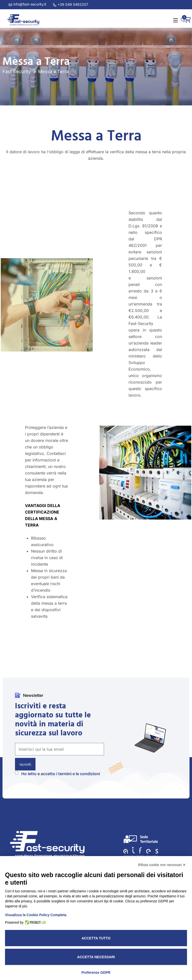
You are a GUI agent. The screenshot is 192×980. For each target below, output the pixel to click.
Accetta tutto (96, 938)
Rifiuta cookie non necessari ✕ (162, 865)
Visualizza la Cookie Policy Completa (36, 915)
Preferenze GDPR (96, 972)
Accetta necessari (96, 957)
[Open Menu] (176, 20)
